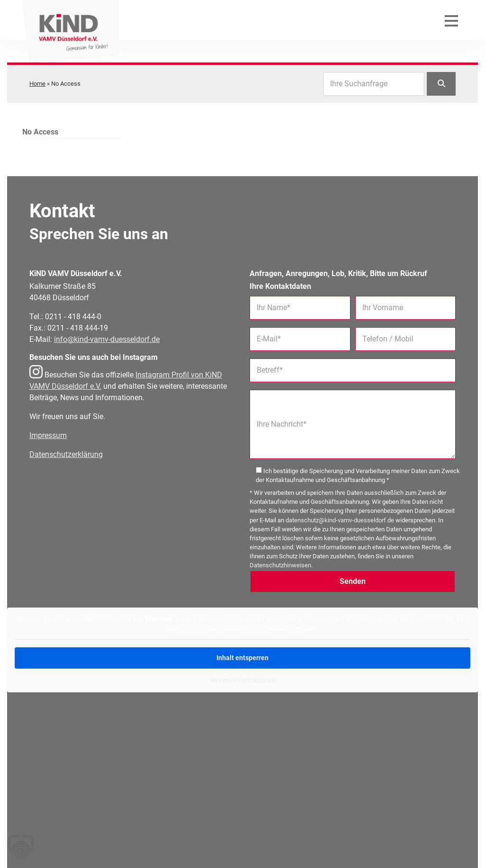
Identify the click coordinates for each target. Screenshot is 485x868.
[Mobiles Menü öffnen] (451, 28)
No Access (40, 132)
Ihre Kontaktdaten (280, 286)
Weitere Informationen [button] (242, 680)
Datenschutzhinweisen (280, 565)
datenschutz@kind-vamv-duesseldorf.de (340, 520)
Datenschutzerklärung (66, 454)
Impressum (48, 435)
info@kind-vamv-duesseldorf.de (107, 339)
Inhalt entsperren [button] (242, 658)
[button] (21, 847)
